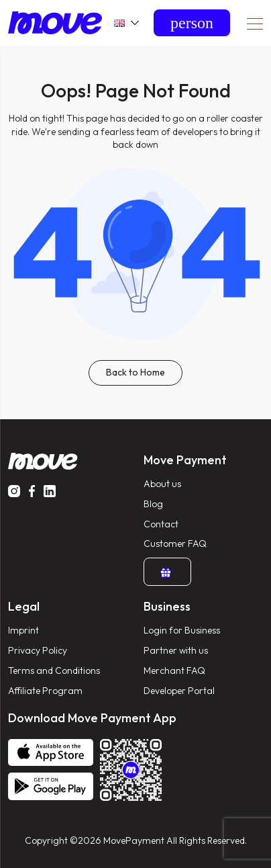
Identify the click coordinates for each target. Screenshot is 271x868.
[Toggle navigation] (255, 23)
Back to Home (135, 372)
